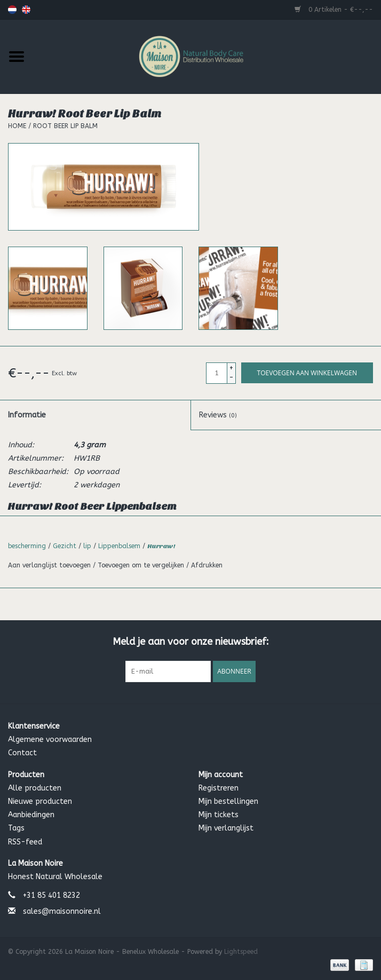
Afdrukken (207, 565)
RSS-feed (25, 842)
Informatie (27, 415)
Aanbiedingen (31, 815)
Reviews (218, 415)
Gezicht (65, 546)
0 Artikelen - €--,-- (334, 10)
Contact (22, 753)
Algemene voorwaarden (50, 740)
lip (87, 546)
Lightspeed (241, 952)
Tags (16, 828)
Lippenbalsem (119, 546)
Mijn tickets (219, 815)
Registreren (219, 788)
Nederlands (12, 10)
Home (17, 126)
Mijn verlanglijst (226, 828)
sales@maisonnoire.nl (62, 911)
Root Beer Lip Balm (65, 126)
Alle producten (35, 788)
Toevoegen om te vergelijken (142, 565)
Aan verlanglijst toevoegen (50, 565)
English (26, 10)
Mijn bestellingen (228, 801)
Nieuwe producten (40, 801)
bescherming (27, 546)
